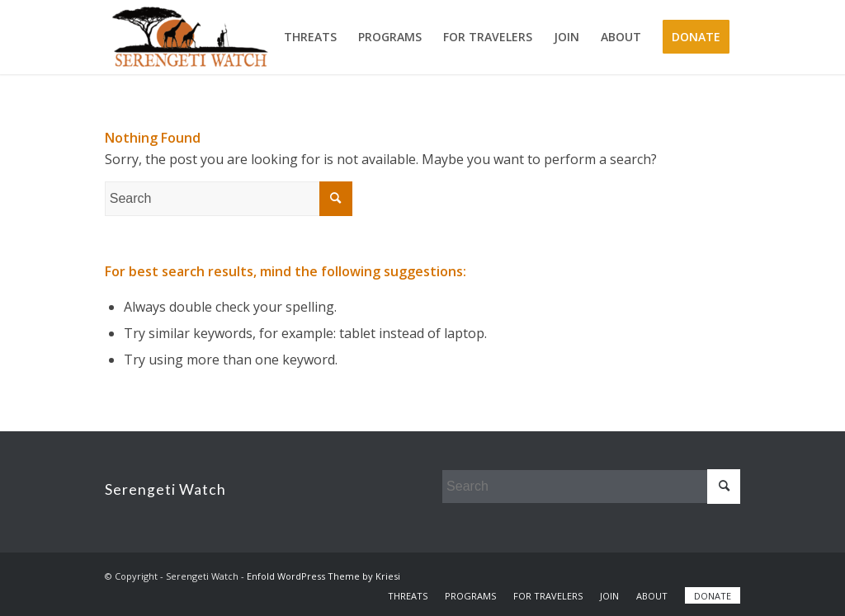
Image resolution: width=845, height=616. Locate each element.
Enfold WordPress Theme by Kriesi (323, 576)
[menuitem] (310, 37)
